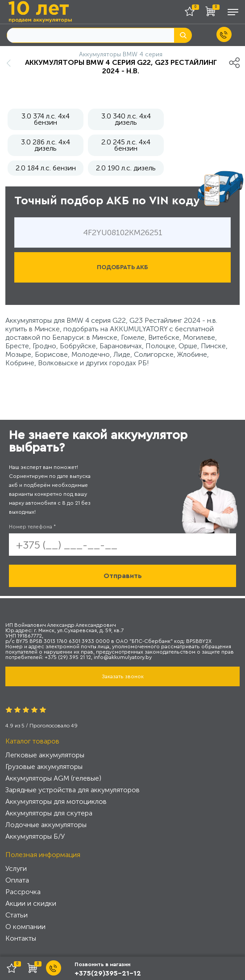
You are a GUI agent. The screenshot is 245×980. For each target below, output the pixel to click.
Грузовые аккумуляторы (44, 767)
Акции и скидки (31, 903)
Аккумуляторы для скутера (49, 813)
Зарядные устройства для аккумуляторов (73, 790)
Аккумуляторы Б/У (35, 836)
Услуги (16, 868)
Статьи (17, 915)
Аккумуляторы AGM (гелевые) (53, 778)
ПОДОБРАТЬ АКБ (122, 267)
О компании (25, 927)
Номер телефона (32, 527)
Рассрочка (23, 892)
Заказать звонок (123, 676)
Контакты (21, 938)
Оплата (17, 880)
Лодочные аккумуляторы (46, 825)
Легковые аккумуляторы (45, 755)
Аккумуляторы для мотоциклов (56, 801)
